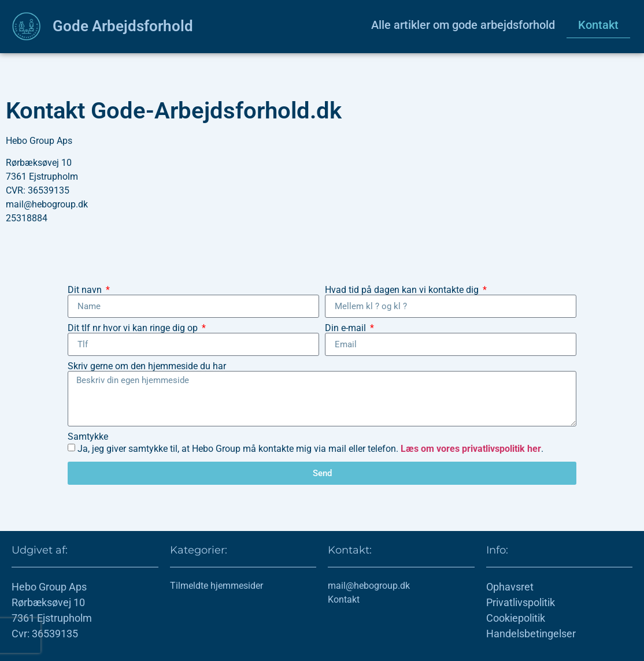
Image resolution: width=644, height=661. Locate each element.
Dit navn (86, 290)
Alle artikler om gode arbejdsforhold (463, 25)
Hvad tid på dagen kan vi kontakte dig (403, 290)
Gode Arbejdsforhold (123, 26)
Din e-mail (347, 328)
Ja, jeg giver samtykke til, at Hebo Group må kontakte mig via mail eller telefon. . (310, 449)
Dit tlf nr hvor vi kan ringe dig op (134, 328)
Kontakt (598, 25)
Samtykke (88, 437)
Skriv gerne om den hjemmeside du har (147, 366)
